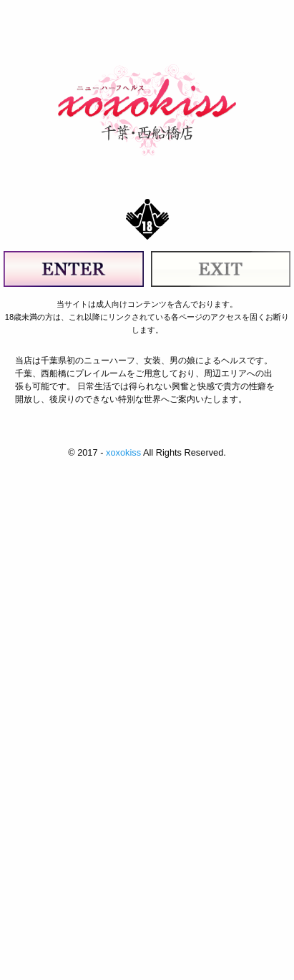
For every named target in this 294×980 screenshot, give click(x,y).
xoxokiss (123, 452)
